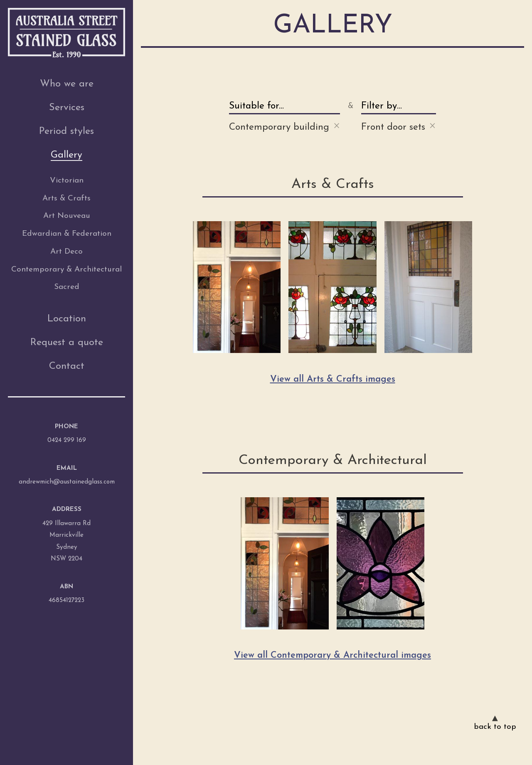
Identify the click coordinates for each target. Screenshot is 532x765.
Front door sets (399, 126)
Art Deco (66, 252)
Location (67, 319)
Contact (67, 366)
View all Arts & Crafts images (333, 379)
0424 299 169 (67, 440)
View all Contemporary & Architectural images (332, 655)
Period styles (66, 131)
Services (67, 108)
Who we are (67, 84)
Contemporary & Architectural (66, 270)
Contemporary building (284, 126)
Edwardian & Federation (67, 234)
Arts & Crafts (66, 199)
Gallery (66, 155)
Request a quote (67, 343)
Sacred (67, 287)
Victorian (67, 181)
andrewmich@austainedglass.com (67, 482)
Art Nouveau (67, 216)
